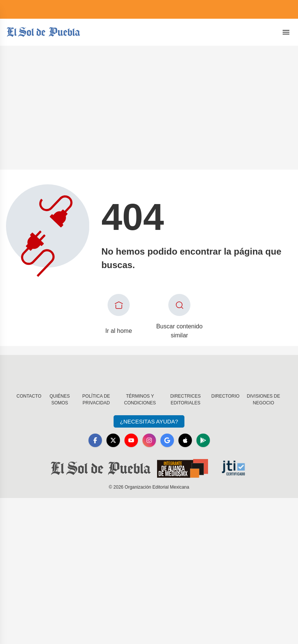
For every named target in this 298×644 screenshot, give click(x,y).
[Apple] (185, 440)
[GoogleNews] (167, 440)
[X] (113, 440)
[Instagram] (149, 440)
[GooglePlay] (203, 440)
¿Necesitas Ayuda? (149, 421)
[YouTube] (131, 440)
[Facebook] (95, 440)
